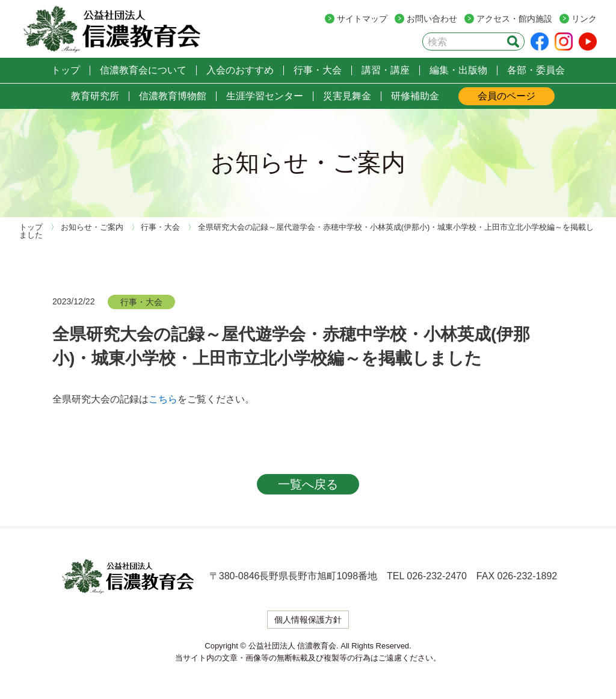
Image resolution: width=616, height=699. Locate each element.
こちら (163, 399)
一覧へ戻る (308, 484)
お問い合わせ (432, 19)
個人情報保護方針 (308, 620)
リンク (584, 19)
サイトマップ (362, 19)
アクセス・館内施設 (514, 19)
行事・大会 (141, 302)
